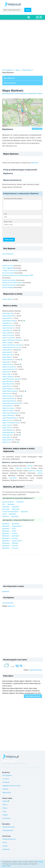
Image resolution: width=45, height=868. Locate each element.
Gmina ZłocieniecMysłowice (13, 504)
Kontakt (5, 848)
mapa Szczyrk (7, 422)
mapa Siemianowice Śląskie (12, 405)
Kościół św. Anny (8, 267)
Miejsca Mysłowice (10, 83)
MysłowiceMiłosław (10, 545)
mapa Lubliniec (7, 378)
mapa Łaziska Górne (9, 371)
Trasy (4, 813)
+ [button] (4, 101)
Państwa (5, 791)
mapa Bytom (7, 332)
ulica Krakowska (8, 256)
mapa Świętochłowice (10, 420)
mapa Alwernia (7, 315)
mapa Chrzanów (8, 340)
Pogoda (5, 817)
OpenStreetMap (32, 126)
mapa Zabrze (7, 437)
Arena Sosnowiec (8, 275)
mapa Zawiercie (8, 442)
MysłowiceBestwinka (11, 526)
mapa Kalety (6, 359)
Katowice (39, 472)
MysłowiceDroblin (10, 535)
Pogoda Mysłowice (35, 672)
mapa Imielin (7, 354)
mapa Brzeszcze (8, 327)
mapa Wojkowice (8, 434)
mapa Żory (6, 444)
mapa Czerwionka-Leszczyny (12, 347)
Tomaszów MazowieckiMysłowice (15, 513)
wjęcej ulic (11, 608)
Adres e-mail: (8, 224)
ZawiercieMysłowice (10, 518)
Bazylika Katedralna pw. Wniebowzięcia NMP (18, 277)
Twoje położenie (8, 832)
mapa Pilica (6, 395)
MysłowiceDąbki (9, 533)
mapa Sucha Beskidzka (10, 415)
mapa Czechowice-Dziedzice (12, 342)
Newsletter (6, 851)
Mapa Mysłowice (9, 78)
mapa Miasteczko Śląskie (11, 381)
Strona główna (7, 70)
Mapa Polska (27, 70)
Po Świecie (6, 784)
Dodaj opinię (9, 241)
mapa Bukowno (8, 330)
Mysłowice (35, 163)
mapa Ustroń (7, 429)
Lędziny (40, 475)
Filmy (5, 806)
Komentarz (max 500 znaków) (13, 199)
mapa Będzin (7, 320)
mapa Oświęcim (8, 391)
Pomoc (5, 844)
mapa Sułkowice (8, 417)
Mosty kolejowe (8, 289)
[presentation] (17, 234)
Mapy (17, 70)
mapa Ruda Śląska (9, 403)
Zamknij (40, 862)
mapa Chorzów (7, 337)
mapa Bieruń (7, 325)
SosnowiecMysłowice (11, 511)
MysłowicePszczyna (10, 550)
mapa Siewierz (7, 408)
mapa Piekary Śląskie (10, 393)
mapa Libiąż (6, 376)
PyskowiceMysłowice (11, 509)
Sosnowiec (13, 480)
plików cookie (6, 866)
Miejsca (5, 810)
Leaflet (19, 126)
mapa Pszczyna (8, 398)
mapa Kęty (6, 364)
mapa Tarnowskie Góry (10, 425)
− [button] (4, 103)
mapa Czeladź (7, 344)
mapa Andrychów (8, 318)
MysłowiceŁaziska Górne (12, 543)
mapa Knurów (7, 366)
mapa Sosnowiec (8, 410)
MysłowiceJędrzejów (10, 538)
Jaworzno (32, 472)
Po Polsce (6, 781)
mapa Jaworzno (8, 357)
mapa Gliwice (7, 352)
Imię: (6, 216)
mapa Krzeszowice (9, 369)
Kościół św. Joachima (9, 287)
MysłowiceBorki (9, 530)
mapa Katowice (7, 361)
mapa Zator (6, 439)
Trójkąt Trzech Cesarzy (10, 272)
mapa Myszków (8, 386)
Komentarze (6, 820)
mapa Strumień (8, 412)
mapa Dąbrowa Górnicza (11, 349)
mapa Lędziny (7, 301)
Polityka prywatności (9, 841)
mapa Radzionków (9, 400)
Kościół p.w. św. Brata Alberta (12, 284)
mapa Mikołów (7, 383)
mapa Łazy (6, 374)
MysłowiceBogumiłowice (12, 528)
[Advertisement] (22, 45)
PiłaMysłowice (8, 506)
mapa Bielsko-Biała (9, 323)
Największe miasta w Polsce (12, 787)
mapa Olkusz (7, 388)
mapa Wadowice (8, 432)
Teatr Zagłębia (7, 270)
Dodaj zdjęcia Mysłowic (33, 698)
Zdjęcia (6, 803)
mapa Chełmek (7, 335)
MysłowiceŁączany (10, 540)
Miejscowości (7, 794)
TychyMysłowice (9, 516)
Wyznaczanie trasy (8, 829)
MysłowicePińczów (10, 547)
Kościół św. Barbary (9, 282)
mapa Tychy (6, 427)
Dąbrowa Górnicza (22, 470)
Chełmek (30, 468)
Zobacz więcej (37, 129)
